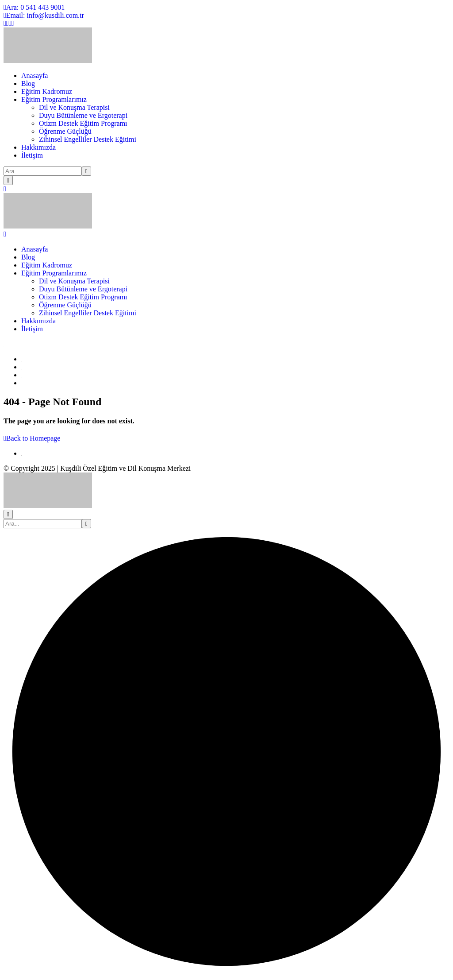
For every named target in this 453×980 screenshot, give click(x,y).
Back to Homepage (32, 438)
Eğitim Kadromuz (47, 91)
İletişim (32, 155)
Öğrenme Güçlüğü (65, 131)
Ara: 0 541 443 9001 (34, 7)
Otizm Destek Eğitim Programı (83, 123)
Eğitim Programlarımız (54, 99)
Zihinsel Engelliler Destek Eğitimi (88, 139)
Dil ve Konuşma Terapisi (74, 107)
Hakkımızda (38, 147)
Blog (28, 83)
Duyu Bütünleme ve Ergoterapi (83, 115)
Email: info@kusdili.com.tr (44, 15)
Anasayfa (35, 76)
